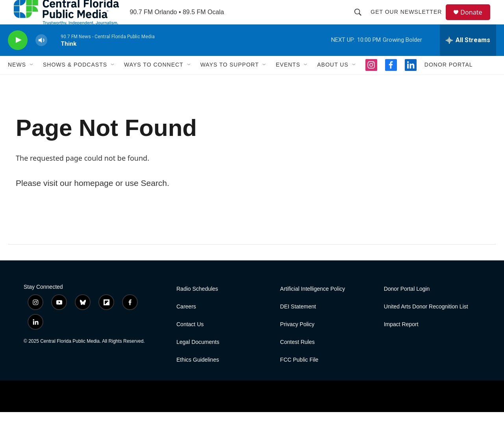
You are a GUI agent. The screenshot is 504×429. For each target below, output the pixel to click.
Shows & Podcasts (75, 82)
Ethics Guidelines (198, 377)
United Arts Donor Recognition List (426, 324)
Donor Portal (449, 82)
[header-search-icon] (361, 20)
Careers (186, 324)
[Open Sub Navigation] (32, 82)
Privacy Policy (297, 341)
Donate (476, 21)
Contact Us (190, 341)
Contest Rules (297, 359)
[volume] (41, 57)
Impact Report (401, 341)
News (17, 82)
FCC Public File (299, 377)
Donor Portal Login (407, 306)
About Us (333, 82)
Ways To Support (230, 82)
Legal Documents (198, 359)
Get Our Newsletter (410, 20)
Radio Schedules (197, 306)
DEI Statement (298, 324)
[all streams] (468, 57)
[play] (18, 57)
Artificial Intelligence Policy (312, 306)
